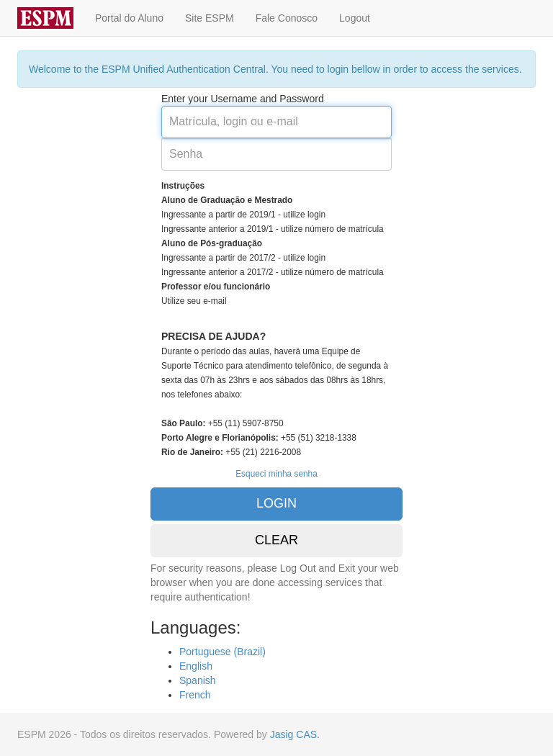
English (196, 666)
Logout (355, 18)
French (195, 695)
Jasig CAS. (295, 734)
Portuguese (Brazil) (222, 652)
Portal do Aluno (129, 18)
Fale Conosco (287, 18)
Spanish (198, 680)
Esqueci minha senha (276, 474)
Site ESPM (210, 18)
